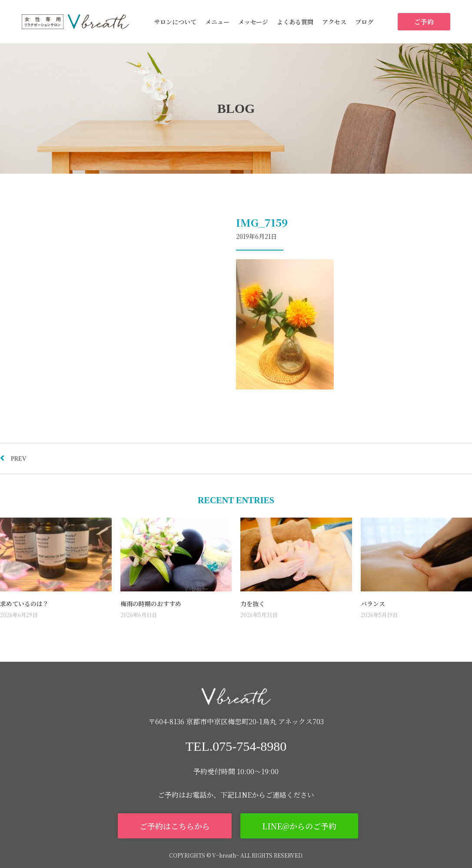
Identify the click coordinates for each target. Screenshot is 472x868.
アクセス (334, 22)
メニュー (217, 22)
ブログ (364, 22)
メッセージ (253, 22)
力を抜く (253, 604)
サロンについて (175, 22)
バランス (373, 604)
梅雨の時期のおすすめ (151, 604)
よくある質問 (295, 22)
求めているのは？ (24, 604)
